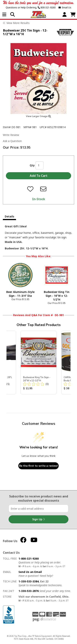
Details (9, 216)
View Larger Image (38, 116)
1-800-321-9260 (29, 559)
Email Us (65, 8)
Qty (32, 165)
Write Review (11, 135)
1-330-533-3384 (29, 581)
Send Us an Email (30, 572)
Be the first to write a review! (38, 466)
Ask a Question (12, 141)
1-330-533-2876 (29, 591)
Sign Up (38, 519)
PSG (44, 619)
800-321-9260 (47, 8)
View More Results (18, 23)
